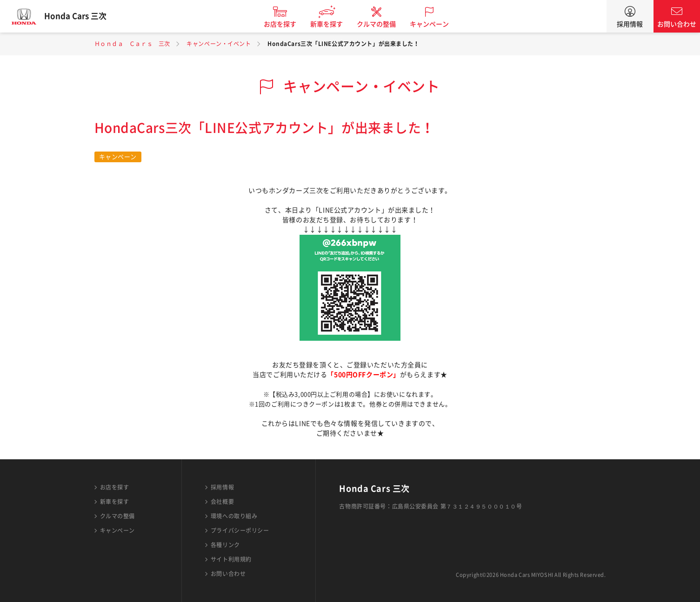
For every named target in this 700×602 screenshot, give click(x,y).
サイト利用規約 (231, 559)
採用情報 (630, 24)
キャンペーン (435, 24)
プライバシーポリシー (240, 530)
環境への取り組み (234, 516)
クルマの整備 (382, 24)
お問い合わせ (677, 24)
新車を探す (333, 24)
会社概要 (222, 502)
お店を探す (286, 24)
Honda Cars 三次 (81, 16)
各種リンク (225, 545)
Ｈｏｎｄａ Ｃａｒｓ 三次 (132, 44)
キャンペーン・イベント (219, 44)
